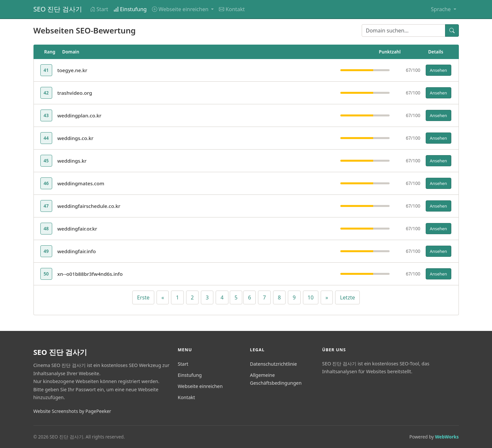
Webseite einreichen (200, 386)
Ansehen (439, 70)
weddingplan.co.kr (80, 115)
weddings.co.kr (75, 138)
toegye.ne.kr (72, 70)
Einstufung (130, 9)
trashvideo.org (75, 93)
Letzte (348, 297)
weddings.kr (72, 161)
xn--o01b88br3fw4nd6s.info (90, 274)
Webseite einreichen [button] (181, 9)
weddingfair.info (77, 251)
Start (99, 9)
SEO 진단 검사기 (58, 9)
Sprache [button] (442, 9)
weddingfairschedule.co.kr (89, 206)
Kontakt (232, 9)
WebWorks (447, 437)
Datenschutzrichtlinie (274, 364)
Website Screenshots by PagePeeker (72, 411)
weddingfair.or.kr (77, 229)
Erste (143, 297)
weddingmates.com (81, 183)
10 (310, 297)
